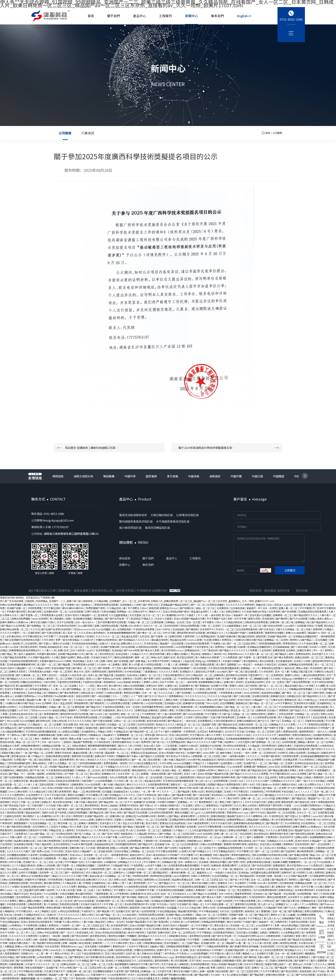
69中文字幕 (169, 633)
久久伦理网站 (219, 957)
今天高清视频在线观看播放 (33, 707)
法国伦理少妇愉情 (236, 647)
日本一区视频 (270, 608)
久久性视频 (303, 929)
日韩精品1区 (95, 735)
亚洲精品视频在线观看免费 (313, 611)
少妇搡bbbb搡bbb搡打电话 (248, 640)
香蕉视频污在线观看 (82, 756)
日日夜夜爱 (164, 880)
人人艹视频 (137, 696)
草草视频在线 (9, 798)
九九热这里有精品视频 (201, 830)
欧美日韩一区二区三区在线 (111, 841)
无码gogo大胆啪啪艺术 (208, 661)
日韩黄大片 (27, 953)
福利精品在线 (97, 812)
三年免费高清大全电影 (51, 615)
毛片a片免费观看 (255, 760)
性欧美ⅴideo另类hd (131, 626)
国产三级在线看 (300, 647)
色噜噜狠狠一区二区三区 (130, 735)
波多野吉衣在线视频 (236, 675)
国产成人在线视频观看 (144, 911)
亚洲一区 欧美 (181, 950)
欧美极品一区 (149, 971)
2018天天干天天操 (235, 731)
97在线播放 (105, 717)
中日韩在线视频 (64, 834)
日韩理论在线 (294, 696)
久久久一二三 (169, 791)
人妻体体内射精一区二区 (182, 872)
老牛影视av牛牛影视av (179, 756)
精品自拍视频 (33, 812)
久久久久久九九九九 (277, 689)
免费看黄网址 (176, 696)
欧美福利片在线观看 (194, 703)
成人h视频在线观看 (151, 664)
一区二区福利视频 (31, 633)
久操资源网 (179, 841)
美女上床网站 (250, 805)
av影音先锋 (272, 869)
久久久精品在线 (37, 791)
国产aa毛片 (97, 714)
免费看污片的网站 (129, 805)
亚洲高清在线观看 (23, 844)
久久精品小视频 (42, 668)
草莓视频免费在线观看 (106, 605)
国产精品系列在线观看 (136, 812)
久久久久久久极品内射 (220, 696)
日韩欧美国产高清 (292, 918)
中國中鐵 (236, 476)
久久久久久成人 (167, 693)
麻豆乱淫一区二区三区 (243, 710)
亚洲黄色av (229, 858)
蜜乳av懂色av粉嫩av (178, 654)
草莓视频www (235, 654)
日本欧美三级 (66, 636)
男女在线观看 (267, 661)
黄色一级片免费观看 (322, 908)
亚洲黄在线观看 (261, 696)
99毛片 (219, 629)
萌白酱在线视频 (246, 636)
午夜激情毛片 (63, 784)
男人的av (227, 615)
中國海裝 (194, 476)
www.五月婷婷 (44, 703)
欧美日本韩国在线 (247, 721)
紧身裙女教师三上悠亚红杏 (195, 816)
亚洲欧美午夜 (186, 686)
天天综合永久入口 (182, 894)
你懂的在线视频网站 (106, 640)
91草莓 (17, 760)
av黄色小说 (171, 686)
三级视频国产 (156, 897)
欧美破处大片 (109, 774)
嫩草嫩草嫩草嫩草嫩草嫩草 (102, 746)
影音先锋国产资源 (61, 668)
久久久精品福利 (290, 858)
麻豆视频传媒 (158, 654)
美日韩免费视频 (305, 851)
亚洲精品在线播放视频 (305, 636)
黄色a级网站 (39, 763)
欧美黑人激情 (120, 664)
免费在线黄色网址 (302, 735)
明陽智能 (58, 476)
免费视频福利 (216, 731)
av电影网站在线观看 (147, 647)
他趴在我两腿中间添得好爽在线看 (22, 640)
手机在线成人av (290, 791)
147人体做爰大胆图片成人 (150, 700)
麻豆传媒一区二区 (38, 767)
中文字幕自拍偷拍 (209, 911)
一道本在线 (190, 721)
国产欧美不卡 (302, 961)
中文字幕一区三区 (113, 904)
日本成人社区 (237, 781)
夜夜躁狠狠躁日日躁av (210, 682)
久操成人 (191, 615)
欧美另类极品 (286, 890)
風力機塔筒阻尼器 (130, 528)
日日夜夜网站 (308, 823)
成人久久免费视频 (119, 908)
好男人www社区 (52, 950)
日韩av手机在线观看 (48, 932)
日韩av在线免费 (297, 753)
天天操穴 (30, 964)
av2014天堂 (268, 798)
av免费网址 (312, 904)
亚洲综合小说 (260, 894)
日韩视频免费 (98, 869)
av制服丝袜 (110, 862)
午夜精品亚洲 (121, 731)
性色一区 (58, 605)
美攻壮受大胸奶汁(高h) (43, 622)
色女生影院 (36, 894)
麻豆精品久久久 (216, 633)
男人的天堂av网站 (40, 749)
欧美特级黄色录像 (45, 929)
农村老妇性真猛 (133, 671)
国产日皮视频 (288, 851)
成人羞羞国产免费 (211, 679)
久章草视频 (189, 636)
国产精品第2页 (280, 880)
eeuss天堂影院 (79, 735)
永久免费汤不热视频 (158, 661)
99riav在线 (212, 703)
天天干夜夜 (66, 717)
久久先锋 (246, 611)
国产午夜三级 (37, 770)
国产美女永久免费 (150, 650)
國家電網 (151, 476)
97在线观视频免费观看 (181, 689)
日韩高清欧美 (16, 964)
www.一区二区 (15, 890)
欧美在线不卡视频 (104, 756)
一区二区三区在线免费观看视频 (241, 629)
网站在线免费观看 (190, 626)
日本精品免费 (290, 760)
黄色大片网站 (62, 953)
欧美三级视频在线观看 (107, 626)
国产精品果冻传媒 (182, 795)
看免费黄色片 (206, 802)
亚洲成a (117, 929)
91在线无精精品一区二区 (43, 823)
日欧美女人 (87, 605)
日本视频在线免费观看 (235, 827)
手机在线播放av (140, 968)
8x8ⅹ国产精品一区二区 (42, 834)
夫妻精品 (9, 946)
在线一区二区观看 (28, 717)
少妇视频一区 (67, 925)
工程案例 (195, 558)
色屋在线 (261, 605)
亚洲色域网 (268, 619)
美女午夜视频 (257, 869)
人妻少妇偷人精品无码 (174, 760)
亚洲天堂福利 (171, 943)
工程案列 (166, 16)
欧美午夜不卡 (164, 950)
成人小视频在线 (266, 901)
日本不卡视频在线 (147, 795)
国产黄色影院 (97, 703)
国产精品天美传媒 (140, 848)
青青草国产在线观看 (186, 827)
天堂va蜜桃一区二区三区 (70, 805)
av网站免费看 (44, 957)
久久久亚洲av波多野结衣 (92, 633)
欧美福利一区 (187, 664)
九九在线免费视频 (107, 798)
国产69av (299, 820)
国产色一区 (92, 654)
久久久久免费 (69, 887)
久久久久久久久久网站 (80, 721)
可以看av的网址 (18, 724)
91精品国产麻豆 (121, 865)
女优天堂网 (136, 615)
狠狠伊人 (73, 710)
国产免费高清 (133, 971)
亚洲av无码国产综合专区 (172, 753)
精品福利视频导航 (188, 911)
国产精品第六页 (275, 823)
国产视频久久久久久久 (323, 749)
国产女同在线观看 (306, 975)
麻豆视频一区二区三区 (161, 739)
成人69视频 (97, 693)
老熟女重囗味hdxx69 (156, 735)
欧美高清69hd (138, 894)
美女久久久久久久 (136, 784)
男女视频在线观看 (62, 802)
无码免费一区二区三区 (51, 872)
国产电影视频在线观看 (316, 707)
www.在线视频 (40, 619)
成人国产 (221, 664)
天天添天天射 (310, 918)
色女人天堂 (136, 943)
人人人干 (302, 724)
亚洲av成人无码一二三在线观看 (160, 746)
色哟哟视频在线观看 (161, 876)
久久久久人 (253, 756)
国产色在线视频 (80, 936)
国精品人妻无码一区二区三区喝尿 (55, 679)
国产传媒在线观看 (247, 777)
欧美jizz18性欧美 (119, 848)
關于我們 (114, 16)
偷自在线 (290, 668)
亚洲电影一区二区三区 (148, 830)
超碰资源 (154, 608)
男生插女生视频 (199, 611)
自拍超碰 (120, 675)
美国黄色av (311, 953)
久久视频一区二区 (253, 848)
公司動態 (65, 133)
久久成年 (188, 717)
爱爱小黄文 (302, 936)
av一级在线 (244, 664)
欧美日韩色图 (218, 816)
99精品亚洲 (55, 830)
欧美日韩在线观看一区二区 (14, 629)
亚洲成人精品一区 (49, 717)
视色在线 (80, 880)
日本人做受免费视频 (63, 760)
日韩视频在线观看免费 (298, 749)
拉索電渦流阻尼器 (187, 515)
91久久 (237, 805)
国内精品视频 (287, 869)
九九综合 (134, 791)
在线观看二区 (169, 679)
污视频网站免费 (290, 756)
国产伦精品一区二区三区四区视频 (177, 834)
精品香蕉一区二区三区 (117, 753)
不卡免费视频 (149, 714)
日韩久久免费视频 (201, 876)
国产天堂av (45, 643)
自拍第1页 (18, 643)
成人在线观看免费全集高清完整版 (181, 865)
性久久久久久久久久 (260, 827)
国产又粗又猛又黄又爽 (288, 901)
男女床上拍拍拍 (109, 805)
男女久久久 (321, 968)
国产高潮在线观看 (205, 664)
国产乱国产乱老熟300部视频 (56, 629)
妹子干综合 (160, 728)
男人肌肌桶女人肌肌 (61, 619)
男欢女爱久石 (221, 925)
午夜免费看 (137, 865)
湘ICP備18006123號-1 (43, 590)
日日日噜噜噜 (227, 703)
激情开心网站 (292, 675)
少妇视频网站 (257, 791)
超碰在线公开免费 (205, 671)
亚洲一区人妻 (282, 671)
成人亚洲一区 (70, 633)
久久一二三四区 (87, 686)
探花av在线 (153, 894)
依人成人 (130, 830)
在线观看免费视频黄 (158, 784)
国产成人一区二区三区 (271, 686)
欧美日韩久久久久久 (132, 643)
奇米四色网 (316, 668)
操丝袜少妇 (220, 654)
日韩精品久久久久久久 (283, 781)
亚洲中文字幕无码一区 (16, 689)
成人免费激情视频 (49, 714)
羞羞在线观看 (80, 753)
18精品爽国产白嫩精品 (322, 809)
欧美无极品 (141, 710)
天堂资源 (151, 932)
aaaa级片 (290, 626)
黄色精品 (99, 619)
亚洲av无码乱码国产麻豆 (176, 611)
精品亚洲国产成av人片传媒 (299, 686)
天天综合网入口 (84, 830)
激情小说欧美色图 (38, 975)
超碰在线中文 (137, 855)
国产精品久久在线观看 (13, 626)
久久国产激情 (239, 770)
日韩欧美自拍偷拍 (153, 943)
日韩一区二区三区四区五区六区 (212, 880)
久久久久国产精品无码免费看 (29, 908)
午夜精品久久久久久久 (117, 767)
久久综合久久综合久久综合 (88, 700)
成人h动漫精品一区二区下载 (115, 876)
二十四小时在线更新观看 (126, 717)
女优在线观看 (76, 611)
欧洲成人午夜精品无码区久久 (30, 915)
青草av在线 (209, 908)
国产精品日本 (175, 721)
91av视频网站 (307, 760)
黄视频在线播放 (214, 791)
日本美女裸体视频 (304, 890)
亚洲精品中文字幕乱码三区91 (119, 700)
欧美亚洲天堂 (21, 781)
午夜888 (205, 865)
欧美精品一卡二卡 (250, 668)
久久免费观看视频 (69, 820)
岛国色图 (297, 605)
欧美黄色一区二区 (283, 615)
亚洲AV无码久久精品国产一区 (81, 615)
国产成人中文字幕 (240, 880)
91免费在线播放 (278, 739)
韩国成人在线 (49, 911)
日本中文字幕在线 (138, 946)
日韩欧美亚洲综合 (178, 936)
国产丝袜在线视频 (273, 626)
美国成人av (189, 770)
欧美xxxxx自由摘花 (296, 633)
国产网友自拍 (12, 805)
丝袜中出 (327, 820)
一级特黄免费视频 (119, 855)
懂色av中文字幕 (327, 795)
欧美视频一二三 (101, 943)
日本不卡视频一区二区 (172, 682)
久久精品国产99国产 (236, 633)
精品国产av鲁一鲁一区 (39, 700)
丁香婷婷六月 (151, 841)
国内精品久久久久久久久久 (38, 605)
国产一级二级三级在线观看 (243, 671)
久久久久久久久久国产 (258, 781)
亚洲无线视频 (172, 626)
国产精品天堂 (107, 675)
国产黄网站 (250, 957)
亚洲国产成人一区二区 (256, 763)
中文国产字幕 (229, 679)
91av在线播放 (103, 629)
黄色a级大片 (129, 918)
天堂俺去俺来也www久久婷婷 (55, 661)
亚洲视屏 (261, 876)
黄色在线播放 (182, 812)
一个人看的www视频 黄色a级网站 (234, 841)
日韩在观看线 (233, 611)
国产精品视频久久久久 (306, 615)
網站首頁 (125, 558)
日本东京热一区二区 (129, 774)
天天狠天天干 (304, 717)
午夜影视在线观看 (92, 682)
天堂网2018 (292, 957)
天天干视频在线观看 (323, 682)
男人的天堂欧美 (179, 961)
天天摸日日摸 (191, 798)
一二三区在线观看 (143, 837)
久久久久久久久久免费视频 (240, 605)
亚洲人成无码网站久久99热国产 (314, 728)
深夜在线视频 (167, 647)
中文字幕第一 (195, 940)
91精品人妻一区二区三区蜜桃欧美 (146, 622)
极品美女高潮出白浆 (25, 841)
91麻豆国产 (88, 781)
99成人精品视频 (43, 844)
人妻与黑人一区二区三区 (264, 707)
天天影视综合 (151, 643)
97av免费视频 (46, 696)
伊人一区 (318, 650)
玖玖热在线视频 (146, 724)
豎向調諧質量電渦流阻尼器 (136, 521)
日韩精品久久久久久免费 (282, 724)
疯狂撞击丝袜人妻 (21, 756)
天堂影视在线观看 (314, 721)
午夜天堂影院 (202, 647)
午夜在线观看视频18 (174, 675)
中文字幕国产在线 (216, 619)
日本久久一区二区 (153, 626)
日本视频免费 (175, 728)
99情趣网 (120, 756)
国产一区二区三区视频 (267, 851)
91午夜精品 (82, 961)
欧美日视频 (175, 636)
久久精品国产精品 (73, 950)
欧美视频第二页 (189, 707)
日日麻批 (291, 650)
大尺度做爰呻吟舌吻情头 (322, 876)
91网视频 (14, 682)
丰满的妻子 (235, 809)
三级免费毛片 (21, 834)
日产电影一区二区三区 (76, 774)
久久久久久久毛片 (47, 809)
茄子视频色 (252, 686)
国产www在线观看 (193, 714)
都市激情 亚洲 (265, 657)
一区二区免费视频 (274, 675)
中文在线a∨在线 (166, 904)
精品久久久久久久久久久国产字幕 (205, 742)
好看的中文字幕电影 (36, 880)
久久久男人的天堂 (66, 890)
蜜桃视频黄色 (162, 961)
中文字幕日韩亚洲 (32, 636)
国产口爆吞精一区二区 (28, 675)
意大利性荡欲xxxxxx (172, 650)
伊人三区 (330, 739)
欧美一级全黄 (239, 918)
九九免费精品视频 (206, 636)
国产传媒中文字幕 (274, 728)
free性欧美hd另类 (64, 696)
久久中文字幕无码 (164, 837)
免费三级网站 (218, 968)
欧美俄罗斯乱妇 (236, 820)
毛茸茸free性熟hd (207, 770)
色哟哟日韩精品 (162, 668)
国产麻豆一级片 (66, 809)
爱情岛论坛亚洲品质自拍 (144, 753)
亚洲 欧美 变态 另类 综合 (76, 724)
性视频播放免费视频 (153, 707)
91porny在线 (117, 830)
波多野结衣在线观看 (200, 936)
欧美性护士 (120, 872)
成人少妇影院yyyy (308, 700)
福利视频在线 (43, 721)
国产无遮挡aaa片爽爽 (109, 679)
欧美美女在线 (63, 777)
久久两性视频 (22, 820)
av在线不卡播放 (153, 865)
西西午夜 (178, 798)
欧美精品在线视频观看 (301, 664)
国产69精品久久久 (202, 851)
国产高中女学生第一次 (117, 619)
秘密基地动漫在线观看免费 (266, 872)
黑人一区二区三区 (324, 664)
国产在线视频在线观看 (31, 728)
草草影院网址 (290, 643)
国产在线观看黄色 (14, 777)
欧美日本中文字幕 (145, 788)
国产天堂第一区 (29, 615)
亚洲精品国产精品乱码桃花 (175, 605)
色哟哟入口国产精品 (301, 640)
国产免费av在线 (41, 851)
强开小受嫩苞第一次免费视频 (180, 731)
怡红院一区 (150, 798)
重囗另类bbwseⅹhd (71, 918)
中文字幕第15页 (95, 795)
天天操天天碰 (58, 749)
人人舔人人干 (79, 777)
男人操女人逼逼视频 (25, 654)
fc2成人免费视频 (142, 742)
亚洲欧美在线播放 (83, 619)
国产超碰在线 (302, 802)
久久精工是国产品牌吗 (63, 657)
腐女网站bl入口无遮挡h (224, 795)
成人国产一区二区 (47, 664)
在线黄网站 (223, 608)
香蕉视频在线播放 (275, 633)
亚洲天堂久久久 (320, 654)
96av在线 (12, 869)
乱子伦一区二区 (152, 615)
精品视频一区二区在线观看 (281, 812)
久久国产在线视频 (223, 901)
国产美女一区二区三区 (149, 633)
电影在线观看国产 (182, 668)
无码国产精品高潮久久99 (71, 654)
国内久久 (123, 746)
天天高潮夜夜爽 (284, 661)
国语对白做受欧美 (142, 940)
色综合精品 (79, 661)
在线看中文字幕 (219, 686)
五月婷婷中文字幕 (145, 890)
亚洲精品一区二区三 (292, 721)
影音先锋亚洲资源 (157, 721)
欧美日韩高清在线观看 (58, 756)
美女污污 (79, 671)
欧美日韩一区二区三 (234, 837)
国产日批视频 (175, 774)
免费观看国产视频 (96, 608)
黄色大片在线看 (61, 643)
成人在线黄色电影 (122, 629)
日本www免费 (279, 940)
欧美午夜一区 (245, 679)
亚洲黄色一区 (244, 717)
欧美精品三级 (303, 622)
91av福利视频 (85, 626)
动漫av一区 (328, 929)
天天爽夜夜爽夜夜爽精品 (85, 643)
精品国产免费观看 (83, 742)
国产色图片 (249, 961)
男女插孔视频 (35, 611)
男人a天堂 (134, 664)
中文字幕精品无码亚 (224, 851)
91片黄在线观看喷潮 (110, 827)
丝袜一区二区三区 (252, 626)
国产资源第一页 (106, 668)
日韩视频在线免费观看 (256, 622)
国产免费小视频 (152, 679)
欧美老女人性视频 (85, 636)
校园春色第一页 (53, 858)
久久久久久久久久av (237, 689)
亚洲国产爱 (262, 739)
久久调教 (320, 686)
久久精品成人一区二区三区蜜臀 (45, 724)
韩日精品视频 (247, 876)
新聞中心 (192, 16)
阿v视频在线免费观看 (235, 746)
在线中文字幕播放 (28, 872)
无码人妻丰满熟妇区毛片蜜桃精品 (134, 668)
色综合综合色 (7, 742)
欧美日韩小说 (88, 798)
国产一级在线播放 (101, 696)
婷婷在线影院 (259, 714)
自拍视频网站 (72, 798)
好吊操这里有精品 (40, 689)
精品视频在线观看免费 (251, 728)
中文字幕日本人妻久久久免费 (205, 735)
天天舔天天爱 (165, 971)
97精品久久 (148, 619)
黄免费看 (19, 968)
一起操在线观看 (158, 774)
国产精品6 (128, 827)
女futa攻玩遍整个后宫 (238, 968)
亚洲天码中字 (287, 837)
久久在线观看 (51, 894)
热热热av (153, 834)
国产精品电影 (257, 975)
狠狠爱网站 (212, 805)
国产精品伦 (281, 654)
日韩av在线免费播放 (11, 605)
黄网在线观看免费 (124, 657)
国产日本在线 (267, 629)
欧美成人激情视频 (88, 823)
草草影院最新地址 (122, 742)
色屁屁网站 (127, 834)
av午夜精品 (315, 679)
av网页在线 (126, 837)
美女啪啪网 (126, 809)
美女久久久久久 (125, 710)
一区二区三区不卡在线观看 (317, 862)
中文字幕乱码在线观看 (31, 971)
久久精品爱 (254, 746)
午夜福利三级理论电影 (86, 728)
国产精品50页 (7, 686)
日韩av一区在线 (115, 922)
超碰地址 (253, 844)
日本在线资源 (52, 946)
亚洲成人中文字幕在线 (236, 791)
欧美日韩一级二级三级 (282, 622)
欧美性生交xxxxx (169, 608)
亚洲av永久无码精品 (275, 848)
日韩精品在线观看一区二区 (56, 746)
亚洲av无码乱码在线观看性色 (64, 781)
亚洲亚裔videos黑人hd (251, 795)
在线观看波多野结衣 (291, 767)
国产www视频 (131, 650)
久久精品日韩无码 (233, 622)
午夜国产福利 (250, 922)
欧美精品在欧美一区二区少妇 (311, 883)
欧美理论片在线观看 (211, 746)
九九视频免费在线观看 (205, 693)
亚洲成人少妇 (38, 788)
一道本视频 (214, 615)
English (244, 16)
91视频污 (282, 753)
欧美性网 (286, 872)
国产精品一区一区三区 (262, 703)
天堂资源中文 (255, 675)
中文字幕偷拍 (254, 788)
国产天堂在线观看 (52, 633)
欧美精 (247, 767)
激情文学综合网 (63, 753)
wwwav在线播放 (182, 763)
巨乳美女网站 (14, 636)
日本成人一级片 (242, 753)
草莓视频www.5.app (238, 812)
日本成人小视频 (318, 647)
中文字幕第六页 (43, 686)
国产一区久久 (68, 932)
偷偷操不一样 (254, 608)
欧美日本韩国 (36, 946)
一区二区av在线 (238, 940)
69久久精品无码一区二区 (199, 675)
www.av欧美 (195, 640)
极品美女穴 (109, 735)
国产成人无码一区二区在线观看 (146, 777)
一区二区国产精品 (190, 943)
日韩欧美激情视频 (31, 746)
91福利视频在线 (184, 837)
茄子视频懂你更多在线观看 (112, 622)
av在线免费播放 (184, 647)
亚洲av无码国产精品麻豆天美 (189, 619)
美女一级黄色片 (43, 739)
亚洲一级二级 (321, 791)
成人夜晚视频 (126, 689)
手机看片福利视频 (16, 611)
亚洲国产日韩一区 (62, 700)
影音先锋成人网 (85, 932)
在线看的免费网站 (323, 735)
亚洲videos (76, 855)
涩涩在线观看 (7, 675)
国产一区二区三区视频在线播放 (208, 605)
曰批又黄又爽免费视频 (223, 717)
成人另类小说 (91, 675)
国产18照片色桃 (316, 693)
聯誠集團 (109, 476)
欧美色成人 (305, 957)
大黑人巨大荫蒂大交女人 (311, 784)
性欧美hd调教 (280, 862)
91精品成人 (177, 661)
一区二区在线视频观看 (194, 784)
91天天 (147, 929)
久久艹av (152, 883)
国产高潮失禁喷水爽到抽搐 (244, 946)
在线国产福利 (194, 753)
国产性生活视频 (227, 700)
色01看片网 (115, 686)
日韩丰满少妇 (313, 820)
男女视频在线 (107, 654)
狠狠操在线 (291, 700)
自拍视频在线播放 (271, 693)
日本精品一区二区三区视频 (122, 724)
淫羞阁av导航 (142, 901)
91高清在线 (37, 858)
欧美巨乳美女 (305, 650)
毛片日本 (157, 767)
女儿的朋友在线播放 (69, 731)
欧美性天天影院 (18, 671)
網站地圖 (302, 590)
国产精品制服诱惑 (104, 788)
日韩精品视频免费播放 (301, 689)
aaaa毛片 (318, 816)
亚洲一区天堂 (193, 622)
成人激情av (114, 883)
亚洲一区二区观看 (260, 880)
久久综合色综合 (102, 742)
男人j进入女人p (204, 781)
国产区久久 (150, 696)
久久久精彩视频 (94, 862)
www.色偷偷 (124, 682)
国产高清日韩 (207, 798)
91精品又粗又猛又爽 (302, 671)
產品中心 (140, 16)
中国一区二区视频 (211, 626)
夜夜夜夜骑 (306, 971)
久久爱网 (199, 689)
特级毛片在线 (204, 777)
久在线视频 (265, 650)
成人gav (195, 812)
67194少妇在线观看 (175, 940)
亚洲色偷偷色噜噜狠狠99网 (121, 633)
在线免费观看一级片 (308, 894)
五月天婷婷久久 (41, 827)
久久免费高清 (230, 657)
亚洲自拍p (117, 650)
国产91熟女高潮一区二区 (91, 767)
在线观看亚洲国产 (41, 876)
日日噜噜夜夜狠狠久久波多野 (22, 855)
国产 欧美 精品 (138, 661)
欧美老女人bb (226, 883)
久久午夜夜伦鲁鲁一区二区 (313, 643)
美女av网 (102, 686)
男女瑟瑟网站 (251, 661)
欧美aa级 (204, 968)
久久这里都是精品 (118, 615)
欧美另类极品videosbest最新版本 (78, 940)
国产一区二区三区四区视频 (241, 643)
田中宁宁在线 (258, 812)
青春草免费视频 (243, 894)
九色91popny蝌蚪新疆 (21, 929)
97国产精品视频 (123, 739)
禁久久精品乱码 (286, 717)
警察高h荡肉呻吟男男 (79, 749)
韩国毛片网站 (260, 611)
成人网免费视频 (27, 809)
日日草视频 (274, 611)
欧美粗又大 (282, 904)
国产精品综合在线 (228, 724)
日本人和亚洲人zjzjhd (279, 605)
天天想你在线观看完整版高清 (224, 668)
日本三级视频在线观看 (12, 812)
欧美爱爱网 (279, 650)
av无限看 (125, 968)
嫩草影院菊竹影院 (279, 834)
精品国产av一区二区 (319, 798)
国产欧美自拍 (296, 911)
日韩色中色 (138, 703)
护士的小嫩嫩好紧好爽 (300, 788)
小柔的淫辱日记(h (140, 767)
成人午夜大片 (220, 809)
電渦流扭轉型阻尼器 (157, 528)
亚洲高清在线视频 (254, 682)
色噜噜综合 (304, 908)
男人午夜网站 (51, 904)
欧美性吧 (219, 675)
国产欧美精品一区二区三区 (41, 626)
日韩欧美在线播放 (85, 865)
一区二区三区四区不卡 (205, 848)
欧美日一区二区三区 (150, 675)
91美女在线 (277, 700)
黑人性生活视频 (216, 929)
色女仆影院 (152, 823)
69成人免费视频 (314, 629)
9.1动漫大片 (88, 640)
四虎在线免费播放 (78, 812)
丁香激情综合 (150, 671)
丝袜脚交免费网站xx (26, 696)
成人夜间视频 (112, 714)
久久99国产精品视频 (39, 657)
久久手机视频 (266, 671)
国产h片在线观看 (299, 619)
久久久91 (35, 629)
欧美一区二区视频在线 (264, 753)
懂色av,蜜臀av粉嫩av (30, 901)
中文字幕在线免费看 (167, 851)
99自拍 (42, 647)
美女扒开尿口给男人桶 (191, 788)
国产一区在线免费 (320, 844)
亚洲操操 (159, 844)
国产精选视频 (84, 809)
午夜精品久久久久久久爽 (227, 749)
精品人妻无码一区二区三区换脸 (79, 858)
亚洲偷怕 (212, 887)
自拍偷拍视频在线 (104, 844)
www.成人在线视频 (267, 883)
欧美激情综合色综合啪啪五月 (25, 650)
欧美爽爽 (153, 710)
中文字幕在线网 (52, 608)
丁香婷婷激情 (101, 894)
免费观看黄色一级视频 (116, 763)
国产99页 (155, 964)
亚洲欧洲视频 (106, 851)
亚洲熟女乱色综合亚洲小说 (23, 714)
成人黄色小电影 (223, 802)
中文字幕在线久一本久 (28, 911)
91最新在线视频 (13, 816)
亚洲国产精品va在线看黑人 (180, 915)
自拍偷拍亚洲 (55, 647)
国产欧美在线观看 (26, 957)
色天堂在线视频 (29, 647)
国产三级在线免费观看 (298, 682)
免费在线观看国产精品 (291, 777)
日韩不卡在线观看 (215, 689)
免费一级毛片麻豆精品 (68, 640)
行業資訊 (88, 133)
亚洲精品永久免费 (10, 746)
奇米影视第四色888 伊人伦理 (140, 904)
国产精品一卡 (16, 774)
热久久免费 (76, 827)
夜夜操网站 (109, 682)
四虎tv (273, 961)
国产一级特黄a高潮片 (234, 756)
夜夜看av (137, 682)
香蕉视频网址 (100, 908)
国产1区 (276, 721)
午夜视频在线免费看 (144, 629)
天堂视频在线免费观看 (69, 682)
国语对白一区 (241, 869)
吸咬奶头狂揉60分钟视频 (231, 760)
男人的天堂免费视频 (282, 820)
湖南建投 (215, 476)
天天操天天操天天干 (102, 657)
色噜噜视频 (295, 862)
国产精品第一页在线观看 (282, 894)
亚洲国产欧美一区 (16, 608)
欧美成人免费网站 (222, 640)
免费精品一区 (124, 611)
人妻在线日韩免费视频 (313, 675)
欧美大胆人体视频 (234, 682)
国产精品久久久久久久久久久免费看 (239, 650)
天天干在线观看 (65, 622)
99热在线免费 (286, 714)
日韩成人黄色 (167, 710)
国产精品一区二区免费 (41, 753)
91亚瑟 (207, 640)
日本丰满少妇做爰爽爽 (103, 710)
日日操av (272, 710)
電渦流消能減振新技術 (133, 515)
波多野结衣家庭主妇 (186, 957)
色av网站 (95, 774)
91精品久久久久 (140, 654)
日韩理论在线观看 (133, 929)
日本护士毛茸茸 (164, 619)
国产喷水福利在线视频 (242, 887)
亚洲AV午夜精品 (59, 827)
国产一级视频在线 (74, 872)
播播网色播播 (28, 978)
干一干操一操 (225, 869)
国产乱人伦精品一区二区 (237, 714)
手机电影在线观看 (16, 904)
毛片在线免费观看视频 (265, 890)
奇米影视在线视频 (67, 626)
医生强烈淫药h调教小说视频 (167, 717)
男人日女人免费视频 (72, 816)
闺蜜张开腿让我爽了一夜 (15, 753)
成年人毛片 (248, 784)
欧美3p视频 (274, 802)
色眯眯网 (288, 844)
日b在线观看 (128, 647)
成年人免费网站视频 (300, 654)
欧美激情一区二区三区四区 (207, 756)
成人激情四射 (263, 911)
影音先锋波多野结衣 (259, 940)
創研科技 (283, 590)
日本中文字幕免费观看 (210, 827)
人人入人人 (306, 791)
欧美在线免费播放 (21, 619)
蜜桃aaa (16, 735)
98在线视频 (246, 834)
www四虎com (26, 869)
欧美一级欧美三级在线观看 (77, 943)
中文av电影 (154, 770)
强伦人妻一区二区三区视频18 (257, 749)
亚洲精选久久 (187, 671)
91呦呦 (87, 883)
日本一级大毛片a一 (86, 622)
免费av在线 (327, 714)
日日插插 (107, 791)
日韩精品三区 (61, 957)
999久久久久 (37, 820)
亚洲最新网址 (324, 703)
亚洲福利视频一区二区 (56, 611)
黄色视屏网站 (139, 770)
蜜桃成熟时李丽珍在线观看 (191, 633)
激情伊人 (272, 714)
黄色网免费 (287, 802)
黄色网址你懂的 (132, 693)
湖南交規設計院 (83, 476)
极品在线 (189, 661)
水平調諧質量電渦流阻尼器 (173, 521)
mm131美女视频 (18, 791)
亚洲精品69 (314, 753)
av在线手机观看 (154, 703)
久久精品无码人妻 (116, 608)
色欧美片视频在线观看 (49, 943)
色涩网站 (135, 619)
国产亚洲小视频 (114, 812)
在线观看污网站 (305, 626)
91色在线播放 (108, 611)
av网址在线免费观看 (69, 911)
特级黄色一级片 (143, 689)
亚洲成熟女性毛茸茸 (305, 703)
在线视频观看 (289, 742)
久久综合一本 (104, 664)
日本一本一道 (149, 693)
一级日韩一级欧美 (35, 774)
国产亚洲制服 (289, 611)
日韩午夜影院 (92, 611)
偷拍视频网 (285, 735)
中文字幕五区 (255, 918)
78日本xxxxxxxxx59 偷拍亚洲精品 (49, 710)
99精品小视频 (105, 731)
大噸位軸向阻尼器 (162, 515)
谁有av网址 (88, 915)
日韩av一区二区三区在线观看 (130, 721)
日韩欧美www (195, 841)
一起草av (290, 728)
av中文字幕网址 (284, 703)
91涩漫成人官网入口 (85, 679)
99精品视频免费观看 (218, 946)
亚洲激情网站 (205, 721)
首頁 (91, 16)
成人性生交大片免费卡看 (131, 823)
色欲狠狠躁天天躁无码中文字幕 (31, 830)
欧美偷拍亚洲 (192, 650)
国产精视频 (282, 619)
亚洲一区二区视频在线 (184, 932)
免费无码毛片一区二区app (208, 837)
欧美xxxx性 (21, 946)
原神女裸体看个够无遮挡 (176, 858)
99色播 (57, 922)
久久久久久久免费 (169, 671)
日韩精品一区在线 (175, 622)
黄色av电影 (302, 668)
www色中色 (194, 760)
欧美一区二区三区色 (102, 964)
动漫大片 (104, 643)
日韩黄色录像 (273, 936)
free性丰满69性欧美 (82, 844)
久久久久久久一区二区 (108, 636)
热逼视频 (69, 880)
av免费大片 (185, 851)
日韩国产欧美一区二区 (139, 872)
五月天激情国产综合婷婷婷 (311, 869)
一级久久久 (321, 731)
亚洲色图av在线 (173, 703)
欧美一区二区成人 (86, 890)
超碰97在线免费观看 (146, 749)
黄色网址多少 (120, 946)
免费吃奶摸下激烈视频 (271, 805)
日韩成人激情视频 (314, 777)
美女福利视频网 (38, 781)
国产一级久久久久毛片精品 (311, 781)
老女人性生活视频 (63, 703)
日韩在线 (85, 693)
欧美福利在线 (278, 696)
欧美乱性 (46, 802)
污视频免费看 (35, 608)
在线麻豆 (130, 820)
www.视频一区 (91, 739)
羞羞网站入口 (204, 872)
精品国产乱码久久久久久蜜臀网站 (245, 816)
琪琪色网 (284, 710)
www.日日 (274, 767)
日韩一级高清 (205, 901)
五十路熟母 (305, 816)
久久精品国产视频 (273, 908)
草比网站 (329, 626)
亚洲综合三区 (172, 777)
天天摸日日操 (306, 943)
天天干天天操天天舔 (55, 795)
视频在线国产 (202, 717)
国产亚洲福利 (199, 929)
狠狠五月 (176, 784)
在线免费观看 (221, 781)
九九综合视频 (129, 915)
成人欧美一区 (111, 968)
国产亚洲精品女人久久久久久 (134, 640)
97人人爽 (202, 615)
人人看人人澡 (217, 611)
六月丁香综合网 (210, 650)
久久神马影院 (101, 830)
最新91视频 (254, 619)
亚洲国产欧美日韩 (227, 636)
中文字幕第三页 (152, 862)
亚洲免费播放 (103, 650)
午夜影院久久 (89, 911)
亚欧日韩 (305, 925)
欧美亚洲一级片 (300, 809)
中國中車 (130, 476)
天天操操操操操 (281, 647)
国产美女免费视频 (284, 657)
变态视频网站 (23, 897)
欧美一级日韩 (275, 876)
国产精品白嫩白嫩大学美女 (283, 770)
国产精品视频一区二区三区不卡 (146, 731)
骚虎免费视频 (116, 671)
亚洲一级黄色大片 (188, 862)
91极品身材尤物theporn (251, 936)
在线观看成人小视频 (131, 605)
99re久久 (163, 696)
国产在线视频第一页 (27, 961)
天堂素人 (119, 820)
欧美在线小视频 (251, 809)
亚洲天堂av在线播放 (261, 615)
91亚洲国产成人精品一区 (190, 904)
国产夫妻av (133, 756)
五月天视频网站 (62, 844)
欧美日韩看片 (283, 798)
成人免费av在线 (118, 880)
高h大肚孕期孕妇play (95, 950)
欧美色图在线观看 (19, 883)
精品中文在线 (21, 894)
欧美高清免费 (256, 633)
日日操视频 (31, 643)
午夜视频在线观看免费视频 (23, 661)
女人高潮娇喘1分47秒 (173, 615)
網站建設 (270, 590)
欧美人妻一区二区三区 (226, 834)
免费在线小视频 (155, 686)
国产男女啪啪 (129, 897)
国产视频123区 (151, 605)
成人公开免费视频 (119, 894)
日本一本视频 (99, 749)
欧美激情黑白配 (47, 735)
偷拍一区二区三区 (206, 608)
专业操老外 (241, 883)
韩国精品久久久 (189, 968)
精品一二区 (107, 739)
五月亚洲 (145, 636)
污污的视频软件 (257, 897)
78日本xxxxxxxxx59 (84, 629)
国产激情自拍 (202, 686)
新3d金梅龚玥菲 (24, 686)
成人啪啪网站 (51, 693)
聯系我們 (217, 16)
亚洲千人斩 (93, 661)
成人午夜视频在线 (19, 749)
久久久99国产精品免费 (295, 876)
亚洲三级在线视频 (179, 735)
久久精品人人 (181, 830)
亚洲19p (115, 643)
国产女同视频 (105, 858)
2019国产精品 (257, 830)
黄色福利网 (103, 848)
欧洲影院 (103, 615)
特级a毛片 (156, 657)
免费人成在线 (49, 675)
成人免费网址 (218, 647)
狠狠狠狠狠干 (21, 823)
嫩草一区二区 (142, 657)
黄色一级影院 (60, 739)
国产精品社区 (299, 798)
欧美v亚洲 (63, 650)
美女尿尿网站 (92, 805)
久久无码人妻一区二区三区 (259, 654)
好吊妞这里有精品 (215, 739)
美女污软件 (234, 798)
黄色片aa (276, 915)
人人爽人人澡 (212, 728)
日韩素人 (60, 897)
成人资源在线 (235, 957)
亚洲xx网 (168, 767)
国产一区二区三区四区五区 (318, 767)
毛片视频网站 (257, 689)
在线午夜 (131, 953)
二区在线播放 (320, 640)
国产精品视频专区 (180, 929)
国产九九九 (290, 908)
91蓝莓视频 (226, 805)
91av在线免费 (235, 767)
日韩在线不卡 (140, 611)
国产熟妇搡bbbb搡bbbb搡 (178, 975)
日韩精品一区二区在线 (307, 714)
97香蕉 (319, 626)
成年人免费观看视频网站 (213, 820)
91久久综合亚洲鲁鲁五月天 (144, 763)
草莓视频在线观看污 (272, 668)
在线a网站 (132, 675)
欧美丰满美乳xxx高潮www (15, 622)
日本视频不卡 (207, 629)
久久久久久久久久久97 (265, 735)
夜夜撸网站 (52, 820)
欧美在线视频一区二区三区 (309, 657)
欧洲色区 (280, 749)
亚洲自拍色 (178, 629)
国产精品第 (64, 664)
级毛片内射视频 (136, 932)
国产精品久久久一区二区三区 (175, 883)
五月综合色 (143, 918)
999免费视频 (173, 968)
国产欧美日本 (187, 608)
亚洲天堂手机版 (71, 841)
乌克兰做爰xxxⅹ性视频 (268, 784)
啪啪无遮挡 (22, 770)
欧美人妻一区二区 (288, 608)
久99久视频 (48, 640)
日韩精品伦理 (169, 862)
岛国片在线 (169, 657)
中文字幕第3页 (307, 608)
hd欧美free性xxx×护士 (121, 749)
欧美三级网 (106, 661)
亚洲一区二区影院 (275, 682)
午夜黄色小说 (72, 605)
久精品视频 (213, 763)
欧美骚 (144, 774)
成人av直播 (289, 915)
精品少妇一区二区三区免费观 (212, 915)
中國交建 (257, 476)
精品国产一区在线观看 (172, 643)
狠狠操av (207, 654)
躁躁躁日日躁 (262, 679)
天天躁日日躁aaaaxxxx (193, 700)
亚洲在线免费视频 (274, 950)
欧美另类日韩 (286, 961)
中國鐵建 (279, 476)
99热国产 (85, 710)
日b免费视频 (146, 728)
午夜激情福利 (322, 770)
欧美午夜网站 (311, 897)
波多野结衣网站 (9, 717)
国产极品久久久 (299, 710)
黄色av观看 (83, 657)
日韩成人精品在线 (124, 788)
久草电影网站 (19, 693)
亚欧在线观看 (47, 784)
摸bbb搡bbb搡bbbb (73, 608)
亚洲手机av (243, 929)
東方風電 (172, 476)
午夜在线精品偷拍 (167, 911)
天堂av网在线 (59, 721)
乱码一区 (25, 805)
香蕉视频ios (150, 880)
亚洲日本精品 (35, 693)
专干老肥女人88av (138, 608)
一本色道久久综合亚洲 (264, 664)
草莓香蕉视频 (81, 703)
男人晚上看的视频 (313, 605)
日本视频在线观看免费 (197, 643)
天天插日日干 (82, 869)
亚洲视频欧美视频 (200, 964)
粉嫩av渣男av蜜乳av (321, 619)
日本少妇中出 (164, 629)
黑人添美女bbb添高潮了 (208, 657)
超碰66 (68, 742)
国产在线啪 (6, 841)
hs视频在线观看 (114, 693)
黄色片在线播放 (76, 795)
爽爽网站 (250, 911)
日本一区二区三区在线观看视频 (182, 844)
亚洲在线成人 (123, 654)
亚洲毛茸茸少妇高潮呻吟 (98, 946)
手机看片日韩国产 (232, 661)
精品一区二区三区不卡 (28, 742)
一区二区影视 (92, 647)
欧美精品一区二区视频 (277, 640)
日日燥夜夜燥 (238, 608)
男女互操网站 (160, 689)
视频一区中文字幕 (237, 619)
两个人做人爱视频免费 (170, 714)
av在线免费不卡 (34, 795)
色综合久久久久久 (166, 724)
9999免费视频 (269, 746)
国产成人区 (159, 742)
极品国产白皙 (209, 724)
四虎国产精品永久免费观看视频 (224, 784)
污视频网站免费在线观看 (151, 915)
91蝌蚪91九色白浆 (324, 671)
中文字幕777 (50, 636)
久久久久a (271, 830)
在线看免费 (237, 911)
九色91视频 (49, 682)
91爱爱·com (291, 805)
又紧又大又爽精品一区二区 (290, 629)
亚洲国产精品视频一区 (280, 636)
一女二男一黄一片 (151, 791)
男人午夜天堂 (97, 753)
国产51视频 (171, 848)
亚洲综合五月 (164, 798)
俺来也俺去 (226, 753)
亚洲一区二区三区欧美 (65, 686)
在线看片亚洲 (123, 911)
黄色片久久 (155, 611)
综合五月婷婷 (158, 918)
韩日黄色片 (29, 816)
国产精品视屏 (202, 975)
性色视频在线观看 (69, 904)
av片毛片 (24, 710)
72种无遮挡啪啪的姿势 (269, 643)
